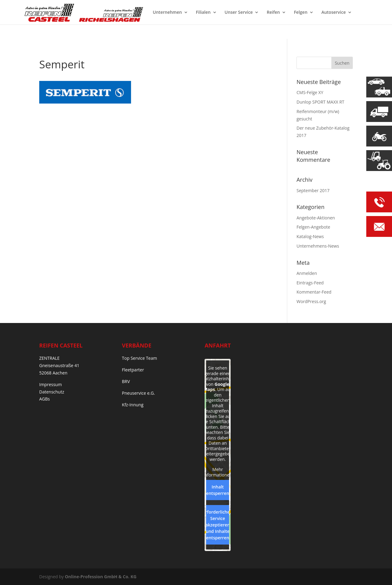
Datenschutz (52, 392)
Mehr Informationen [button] (218, 472)
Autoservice (334, 13)
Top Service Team (139, 358)
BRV (126, 381)
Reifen (273, 13)
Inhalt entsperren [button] (218, 490)
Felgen (301, 13)
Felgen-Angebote (313, 227)
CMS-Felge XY (310, 92)
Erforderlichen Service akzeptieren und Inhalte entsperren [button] (218, 525)
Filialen (203, 13)
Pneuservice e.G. (138, 393)
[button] (13, 572)
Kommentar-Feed (314, 292)
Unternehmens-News (318, 246)
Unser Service (239, 13)
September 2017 (313, 190)
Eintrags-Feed (310, 283)
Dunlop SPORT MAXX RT (320, 102)
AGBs (45, 399)
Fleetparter (133, 370)
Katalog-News (310, 236)
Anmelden (307, 273)
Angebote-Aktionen (316, 218)
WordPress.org (311, 301)
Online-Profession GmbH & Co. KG (101, 577)
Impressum (51, 384)
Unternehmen (167, 13)
